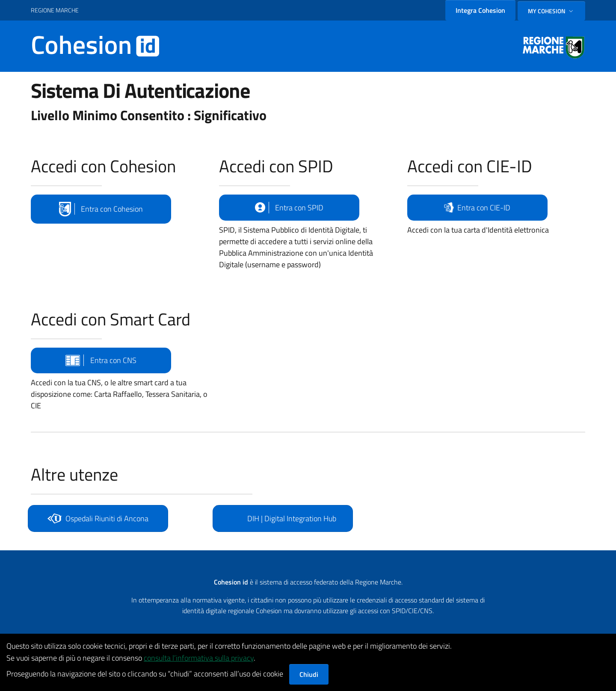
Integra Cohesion (480, 10)
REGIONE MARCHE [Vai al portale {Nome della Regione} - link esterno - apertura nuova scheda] (55, 10)
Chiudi (309, 674)
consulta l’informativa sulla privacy (199, 658)
